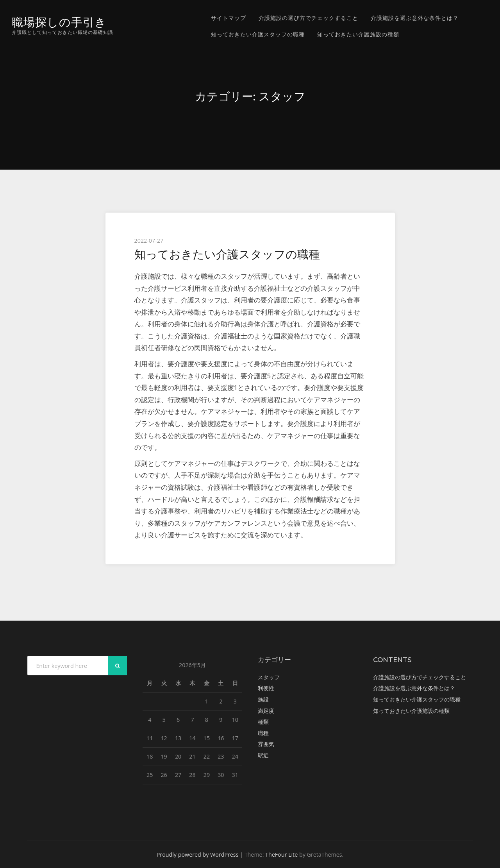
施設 (263, 699)
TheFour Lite (281, 855)
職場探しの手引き (59, 22)
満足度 (266, 711)
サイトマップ (229, 18)
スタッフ (269, 677)
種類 (263, 722)
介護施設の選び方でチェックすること (308, 18)
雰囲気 (266, 744)
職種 (263, 733)
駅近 (263, 755)
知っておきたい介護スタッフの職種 (258, 34)
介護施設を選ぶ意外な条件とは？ (415, 18)
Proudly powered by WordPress (198, 855)
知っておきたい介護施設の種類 (358, 34)
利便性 (266, 688)
